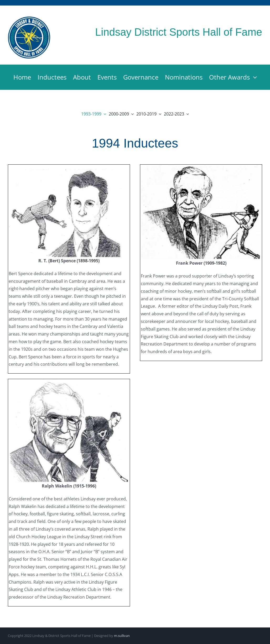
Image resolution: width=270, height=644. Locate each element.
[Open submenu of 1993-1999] (104, 114)
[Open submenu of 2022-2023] (186, 114)
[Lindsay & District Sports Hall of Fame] (29, 18)
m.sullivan (122, 636)
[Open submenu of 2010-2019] (159, 114)
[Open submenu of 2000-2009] (131, 114)
